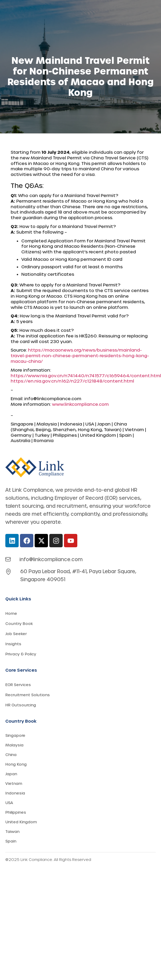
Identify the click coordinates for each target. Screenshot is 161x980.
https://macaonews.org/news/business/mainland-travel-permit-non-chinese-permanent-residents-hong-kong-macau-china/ (80, 355)
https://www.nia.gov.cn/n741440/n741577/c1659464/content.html (86, 375)
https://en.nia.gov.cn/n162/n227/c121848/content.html (72, 381)
